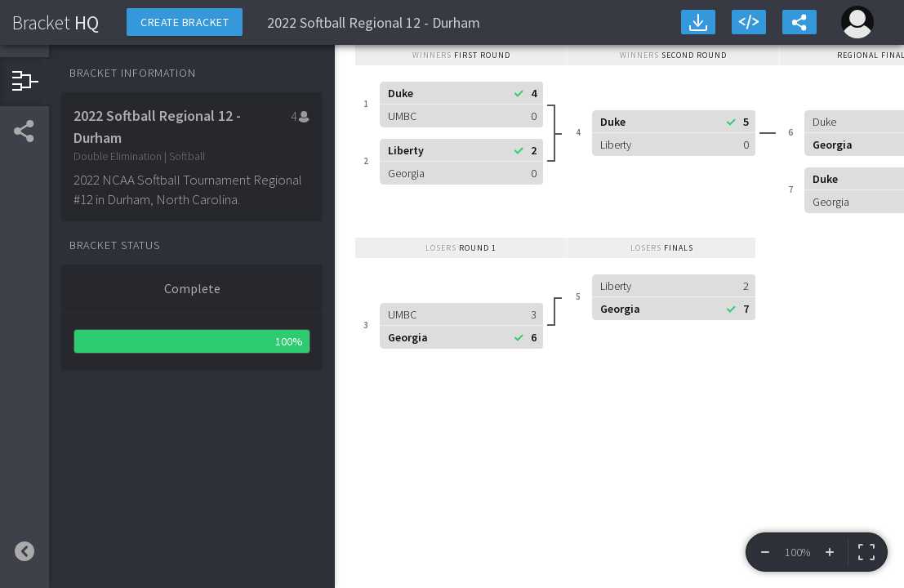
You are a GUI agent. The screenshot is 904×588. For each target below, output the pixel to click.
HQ (56, 22)
